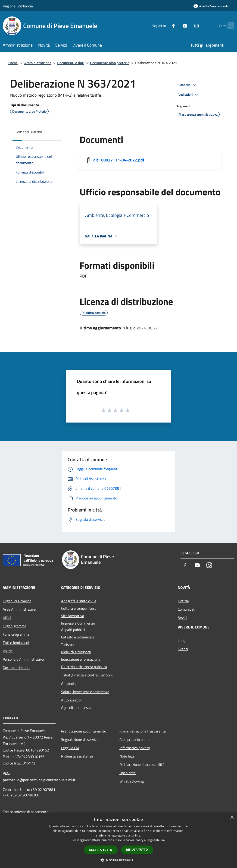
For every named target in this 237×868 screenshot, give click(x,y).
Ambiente (69, 683)
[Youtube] (176, 26)
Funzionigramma (16, 634)
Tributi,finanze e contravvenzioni (87, 675)
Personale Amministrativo (23, 659)
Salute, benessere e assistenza (85, 692)
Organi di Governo (17, 601)
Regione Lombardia (18, 6)
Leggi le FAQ (71, 748)
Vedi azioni (189, 95)
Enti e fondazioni (16, 643)
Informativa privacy (135, 748)
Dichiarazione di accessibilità (142, 764)
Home (13, 63)
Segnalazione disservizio (80, 739)
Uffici (7, 618)
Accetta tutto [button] (101, 850)
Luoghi (183, 641)
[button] (118, 860)
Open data (128, 773)
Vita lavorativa (73, 616)
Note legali (128, 756)
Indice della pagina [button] (29, 132)
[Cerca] (229, 26)
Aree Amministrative (19, 609)
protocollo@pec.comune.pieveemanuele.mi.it (39, 780)
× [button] (232, 818)
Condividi (188, 85)
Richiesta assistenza (77, 756)
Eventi (183, 649)
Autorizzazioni (72, 700)
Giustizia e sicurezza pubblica (84, 667)
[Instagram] (187, 26)
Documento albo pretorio (110, 63)
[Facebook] (164, 26)
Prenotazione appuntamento (84, 731)
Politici (8, 651)
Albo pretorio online (135, 739)
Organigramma (15, 626)
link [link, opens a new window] (163, 840)
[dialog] (118, 840)
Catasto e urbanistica (78, 637)
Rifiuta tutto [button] (137, 850)
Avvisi (182, 618)
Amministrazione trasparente (143, 731)
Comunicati (187, 609)
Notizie (183, 601)
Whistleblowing (132, 781)
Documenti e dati (71, 63)
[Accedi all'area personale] (211, 6)
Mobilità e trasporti (76, 652)
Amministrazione (38, 63)
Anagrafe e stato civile (79, 601)
